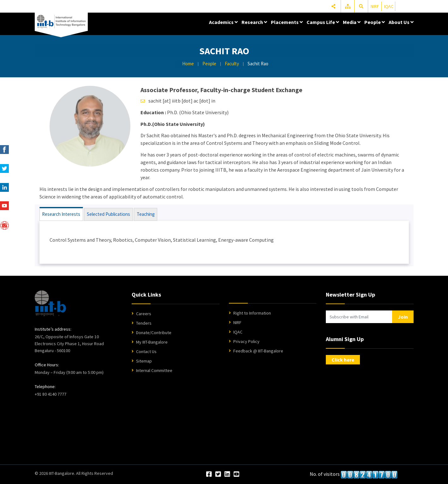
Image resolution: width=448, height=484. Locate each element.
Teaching (146, 214)
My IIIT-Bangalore (152, 342)
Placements (287, 22)
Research (254, 22)
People (375, 22)
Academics (223, 22)
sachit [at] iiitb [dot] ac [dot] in (182, 101)
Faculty (232, 64)
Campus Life (323, 22)
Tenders (144, 323)
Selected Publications (109, 214)
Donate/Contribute (154, 333)
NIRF (375, 6)
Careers (144, 314)
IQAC (389, 6)
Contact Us (146, 352)
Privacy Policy (246, 342)
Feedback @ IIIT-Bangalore (258, 351)
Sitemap (144, 361)
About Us (401, 22)
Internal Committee (154, 371)
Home (188, 64)
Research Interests (61, 214)
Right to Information (252, 313)
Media (352, 22)
